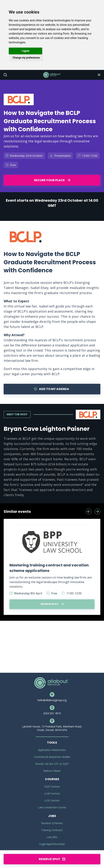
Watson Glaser (52, 771)
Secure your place (52, 180)
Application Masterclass (52, 750)
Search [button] (5, 75)
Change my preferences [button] (26, 58)
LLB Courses (52, 800)
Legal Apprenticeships (52, 844)
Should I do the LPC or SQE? (52, 764)
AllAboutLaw (52, 75)
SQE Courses (52, 786)
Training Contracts (52, 830)
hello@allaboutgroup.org (52, 700)
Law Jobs (52, 837)
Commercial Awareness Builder (52, 757)
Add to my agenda (52, 389)
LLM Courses (52, 793)
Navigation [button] (99, 75)
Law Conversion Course (52, 807)
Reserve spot (52, 604)
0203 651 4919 (52, 713)
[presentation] (89, 512)
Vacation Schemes (52, 823)
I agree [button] (25, 51)
